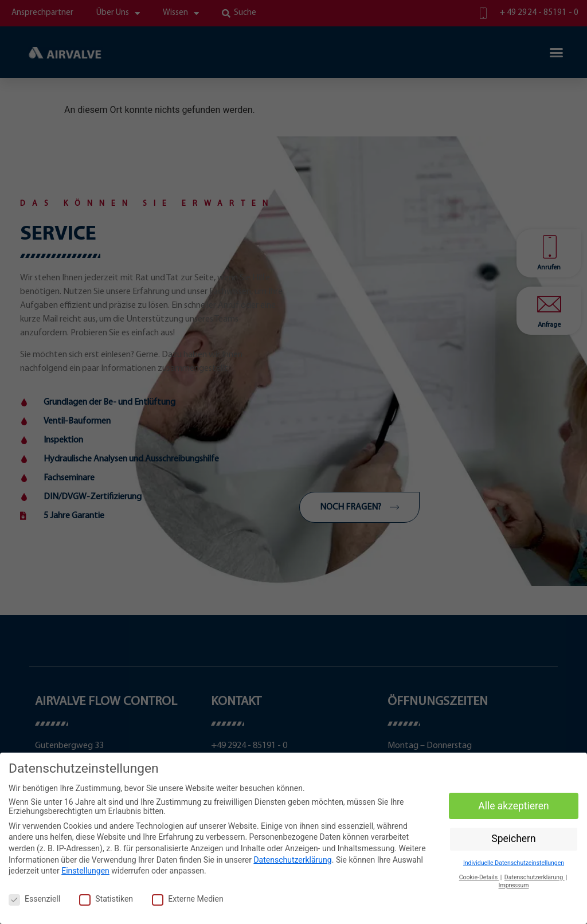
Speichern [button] (513, 839)
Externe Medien (187, 899)
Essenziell (34, 899)
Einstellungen (85, 871)
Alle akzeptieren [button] (514, 806)
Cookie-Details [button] (479, 877)
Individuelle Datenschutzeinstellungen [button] (514, 863)
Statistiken (106, 899)
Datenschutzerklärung (292, 860)
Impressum (514, 885)
